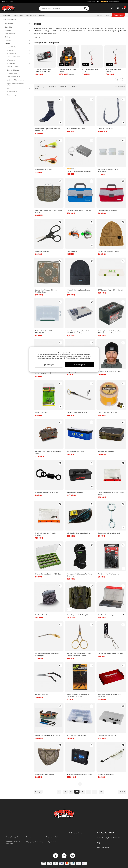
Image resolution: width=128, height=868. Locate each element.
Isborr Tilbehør (17, 47)
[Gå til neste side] (122, 792)
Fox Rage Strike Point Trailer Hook (109, 574)
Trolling (16, 37)
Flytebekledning (17, 92)
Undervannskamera (13, 77)
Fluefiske (16, 30)
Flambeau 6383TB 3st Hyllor (108, 210)
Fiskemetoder (12, 20)
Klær (17, 88)
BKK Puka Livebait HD (105, 129)
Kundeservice (91, 2)
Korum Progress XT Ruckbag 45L (78, 615)
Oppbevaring (17, 95)
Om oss (29, 837)
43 (71, 792)
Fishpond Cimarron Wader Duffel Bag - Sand (48, 452)
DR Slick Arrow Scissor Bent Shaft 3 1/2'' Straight (47, 655)
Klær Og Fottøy (31, 15)
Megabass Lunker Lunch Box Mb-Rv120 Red (109, 695)
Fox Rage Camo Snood (43, 615)
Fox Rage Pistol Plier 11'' (43, 694)
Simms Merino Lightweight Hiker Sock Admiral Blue (48, 130)
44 (77, 792)
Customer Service (77, 833)
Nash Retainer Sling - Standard (45, 774)
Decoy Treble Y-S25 (42, 413)
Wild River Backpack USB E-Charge (68, 70)
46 (89, 792)
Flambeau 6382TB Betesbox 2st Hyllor (79, 210)
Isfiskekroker (17, 63)
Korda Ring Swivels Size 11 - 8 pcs (47, 492)
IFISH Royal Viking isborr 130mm (90, 70)
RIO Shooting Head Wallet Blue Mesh (79, 533)
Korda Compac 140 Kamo (106, 451)
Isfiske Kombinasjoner (17, 57)
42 (65, 792)
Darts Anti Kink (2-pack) (106, 774)
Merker (108, 15)
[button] (111, 2)
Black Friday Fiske (103, 848)
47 (94, 792)
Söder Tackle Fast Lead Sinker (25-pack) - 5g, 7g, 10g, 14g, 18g (44, 70)
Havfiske (16, 40)
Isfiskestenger (17, 53)
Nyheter (100, 15)
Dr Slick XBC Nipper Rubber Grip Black (111, 654)
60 (101, 792)
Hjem (5, 20)
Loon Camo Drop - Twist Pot (107, 413)
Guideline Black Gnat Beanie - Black (110, 372)
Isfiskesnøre (17, 60)
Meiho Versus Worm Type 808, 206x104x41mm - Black (45, 373)
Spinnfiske (16, 27)
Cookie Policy (86, 358)
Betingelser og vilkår (13, 837)
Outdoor (42, 15)
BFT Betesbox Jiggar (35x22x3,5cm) (111, 290)
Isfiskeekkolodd (12, 73)
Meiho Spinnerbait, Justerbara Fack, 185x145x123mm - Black (110, 332)
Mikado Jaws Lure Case (75, 492)
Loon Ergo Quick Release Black (77, 413)
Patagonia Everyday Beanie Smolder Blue (79, 291)
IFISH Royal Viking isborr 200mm (114, 70)
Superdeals (118, 15)
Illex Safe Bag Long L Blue (75, 451)
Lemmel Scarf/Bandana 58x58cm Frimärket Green (46, 291)
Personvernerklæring (53, 837)
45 (83, 792)
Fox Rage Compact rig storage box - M (111, 615)
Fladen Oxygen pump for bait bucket (79, 171)
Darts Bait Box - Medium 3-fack (77, 735)
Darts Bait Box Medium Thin (107, 735)
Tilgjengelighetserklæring (34, 842)
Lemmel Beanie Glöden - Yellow (108, 251)
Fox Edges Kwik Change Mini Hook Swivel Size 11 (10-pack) (78, 695)
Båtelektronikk (18, 15)
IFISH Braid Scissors (42, 251)
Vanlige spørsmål (51, 842)
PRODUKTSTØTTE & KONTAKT (13, 843)
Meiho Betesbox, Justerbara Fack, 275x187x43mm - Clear (78, 332)
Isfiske (16, 44)
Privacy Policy (71, 358)
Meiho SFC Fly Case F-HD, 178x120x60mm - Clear (44, 332)
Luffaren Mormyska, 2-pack (44, 169)
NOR (8, 2)
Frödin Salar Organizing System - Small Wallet (111, 493)
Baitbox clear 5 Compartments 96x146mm (108, 170)
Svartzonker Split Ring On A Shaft (109, 533)
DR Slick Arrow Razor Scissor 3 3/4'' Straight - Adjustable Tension (79, 655)
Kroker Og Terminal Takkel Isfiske (17, 84)
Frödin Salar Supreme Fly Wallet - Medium (46, 534)
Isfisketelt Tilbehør (17, 67)
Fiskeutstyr (7, 15)
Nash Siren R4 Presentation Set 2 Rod (79, 774)
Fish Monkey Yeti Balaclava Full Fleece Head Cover (79, 575)
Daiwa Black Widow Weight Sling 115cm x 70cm (48, 211)
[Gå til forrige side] (38, 792)
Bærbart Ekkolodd (13, 70)
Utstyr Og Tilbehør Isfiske (17, 80)
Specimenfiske (16, 34)
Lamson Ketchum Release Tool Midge (47, 735)
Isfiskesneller (17, 50)
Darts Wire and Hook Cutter (76, 129)
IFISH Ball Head (72, 251)
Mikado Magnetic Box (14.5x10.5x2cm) (48, 574)
